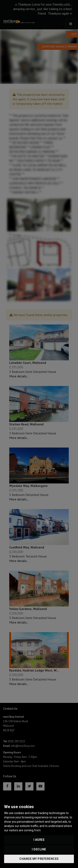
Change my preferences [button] (39, 859)
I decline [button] (39, 849)
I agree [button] (39, 840)
